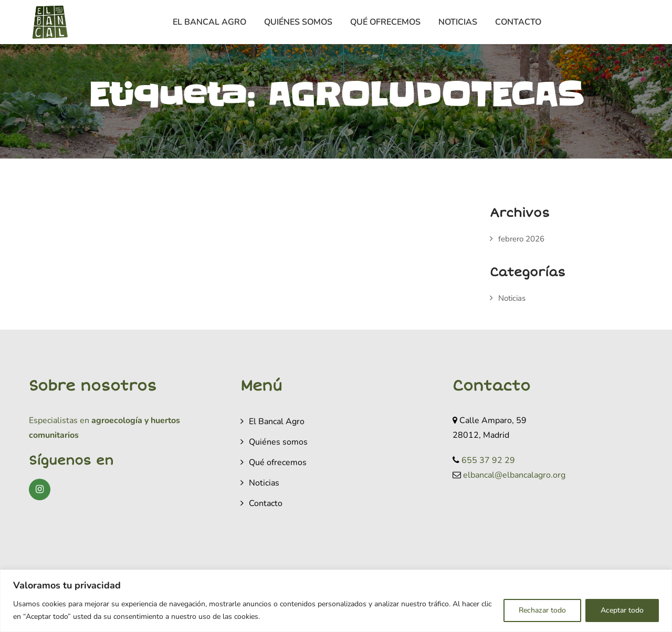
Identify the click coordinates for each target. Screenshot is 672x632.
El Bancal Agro (209, 22)
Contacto (518, 22)
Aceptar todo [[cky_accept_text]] (622, 610)
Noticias (458, 22)
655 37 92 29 (488, 460)
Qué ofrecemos (385, 22)
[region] (336, 601)
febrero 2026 (521, 239)
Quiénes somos (298, 22)
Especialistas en (59, 420)
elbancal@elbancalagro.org (514, 475)
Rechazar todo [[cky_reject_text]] (542, 610)
